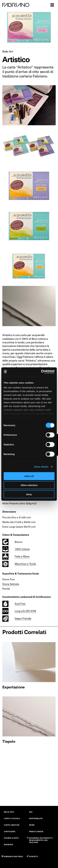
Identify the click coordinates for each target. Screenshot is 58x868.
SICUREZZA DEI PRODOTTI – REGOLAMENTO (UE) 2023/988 (42, 840)
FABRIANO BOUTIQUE (13, 856)
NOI (31, 812)
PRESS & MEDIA (36, 831)
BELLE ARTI (9, 812)
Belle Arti (8, 51)
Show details (41, 467)
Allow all (29, 476)
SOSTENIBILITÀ (36, 818)
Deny (29, 494)
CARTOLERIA (10, 831)
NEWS (32, 825)
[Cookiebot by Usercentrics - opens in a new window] (41, 372)
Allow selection (29, 485)
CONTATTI (34, 856)
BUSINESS (8, 844)
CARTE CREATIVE (12, 825)
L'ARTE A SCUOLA (12, 818)
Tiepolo (9, 741)
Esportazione (14, 687)
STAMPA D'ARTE (11, 838)
